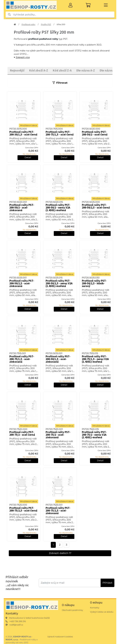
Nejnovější (17, 70)
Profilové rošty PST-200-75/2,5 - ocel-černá (23, 509)
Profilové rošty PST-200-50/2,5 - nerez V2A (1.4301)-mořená (59, 283)
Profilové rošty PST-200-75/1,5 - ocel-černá (60, 133)
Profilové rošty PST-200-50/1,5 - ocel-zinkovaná (58, 359)
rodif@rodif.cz (16, 625)
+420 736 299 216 (18, 621)
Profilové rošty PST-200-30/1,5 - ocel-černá (23, 133)
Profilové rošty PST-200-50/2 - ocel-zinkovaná (22, 208)
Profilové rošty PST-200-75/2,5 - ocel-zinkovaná (58, 511)
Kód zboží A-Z (39, 70)
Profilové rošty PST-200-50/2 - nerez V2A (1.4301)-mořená (58, 208)
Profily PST (46, 24)
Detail (28, 157)
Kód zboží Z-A (62, 70)
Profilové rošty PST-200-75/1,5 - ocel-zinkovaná (22, 359)
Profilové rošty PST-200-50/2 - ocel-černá (95, 133)
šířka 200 (61, 24)
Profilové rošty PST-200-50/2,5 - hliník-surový (94, 283)
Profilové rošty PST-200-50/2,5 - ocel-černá (96, 206)
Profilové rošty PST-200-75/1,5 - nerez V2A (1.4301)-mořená (95, 359)
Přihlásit (107, 583)
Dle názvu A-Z (86, 70)
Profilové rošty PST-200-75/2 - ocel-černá (22, 433)
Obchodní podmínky (72, 610)
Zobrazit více (22, 57)
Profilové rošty (28, 24)
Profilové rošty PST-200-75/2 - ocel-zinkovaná (58, 435)
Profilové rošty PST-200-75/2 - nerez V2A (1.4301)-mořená (94, 435)
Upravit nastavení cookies (60, 637)
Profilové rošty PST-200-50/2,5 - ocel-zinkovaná (22, 283)
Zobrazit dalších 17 (60, 553)
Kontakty (95, 608)
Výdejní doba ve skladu (102, 612)
